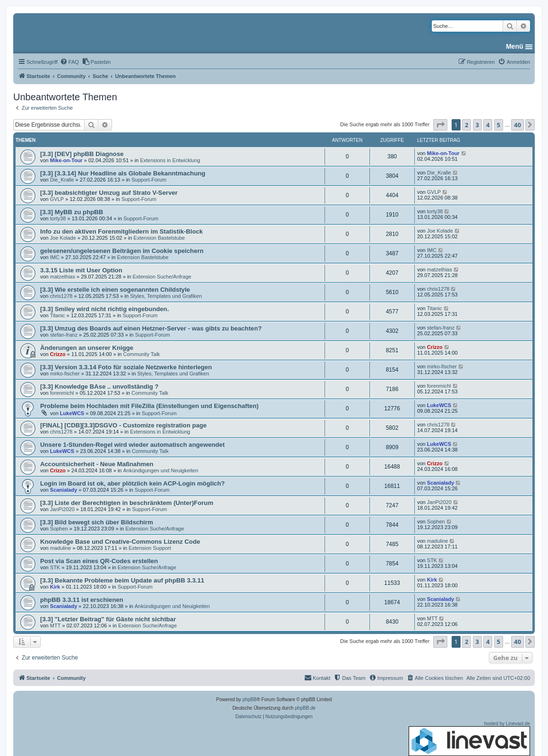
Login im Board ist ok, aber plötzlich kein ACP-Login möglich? (133, 483)
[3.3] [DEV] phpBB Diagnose (82, 154)
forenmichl (62, 393)
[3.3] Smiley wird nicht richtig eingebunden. (105, 309)
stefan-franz (64, 335)
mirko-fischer (65, 374)
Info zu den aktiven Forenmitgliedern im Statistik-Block (121, 231)
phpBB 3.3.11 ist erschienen (82, 600)
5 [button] (499, 125)
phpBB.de (305, 708)
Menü (515, 46)
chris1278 (61, 296)
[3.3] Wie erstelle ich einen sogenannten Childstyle (115, 290)
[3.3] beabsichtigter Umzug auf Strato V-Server (109, 193)
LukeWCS (72, 413)
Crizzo (58, 354)
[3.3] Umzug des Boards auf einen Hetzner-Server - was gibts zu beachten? (151, 328)
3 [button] (477, 125)
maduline (61, 548)
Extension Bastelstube (159, 238)
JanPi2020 (62, 509)
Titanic (58, 315)
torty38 (58, 218)
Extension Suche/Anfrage (162, 277)
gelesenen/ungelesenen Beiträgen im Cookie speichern (122, 251)
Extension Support (150, 548)
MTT (56, 626)
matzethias (63, 277)
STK (55, 567)
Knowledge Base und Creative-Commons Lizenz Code (120, 542)
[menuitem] (69, 62)
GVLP (57, 199)
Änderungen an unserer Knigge (87, 348)
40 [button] (518, 125)
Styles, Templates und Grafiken (166, 296)
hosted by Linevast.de (469, 739)
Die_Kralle (62, 180)
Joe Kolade (63, 238)
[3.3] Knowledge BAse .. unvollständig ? (99, 387)
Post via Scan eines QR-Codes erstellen (99, 561)
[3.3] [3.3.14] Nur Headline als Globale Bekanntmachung (123, 173)
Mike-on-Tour (66, 160)
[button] (440, 125)
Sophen (59, 529)
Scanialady (64, 490)
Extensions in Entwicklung (170, 160)
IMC (55, 257)
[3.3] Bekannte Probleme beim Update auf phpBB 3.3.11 (122, 580)
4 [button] (488, 125)
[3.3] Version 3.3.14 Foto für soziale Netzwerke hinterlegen (126, 367)
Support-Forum (149, 180)
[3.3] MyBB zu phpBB (72, 212)
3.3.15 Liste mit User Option (81, 270)
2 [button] (467, 125)
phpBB (249, 700)
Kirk (55, 587)
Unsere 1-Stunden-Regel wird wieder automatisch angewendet (133, 445)
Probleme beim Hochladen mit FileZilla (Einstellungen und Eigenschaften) (149, 406)
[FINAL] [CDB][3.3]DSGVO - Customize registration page (123, 425)
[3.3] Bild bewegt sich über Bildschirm (97, 522)
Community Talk (142, 354)
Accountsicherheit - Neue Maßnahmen (97, 464)
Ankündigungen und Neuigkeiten (161, 470)
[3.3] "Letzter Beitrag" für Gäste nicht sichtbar (108, 619)
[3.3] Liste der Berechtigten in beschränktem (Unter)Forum (127, 503)
